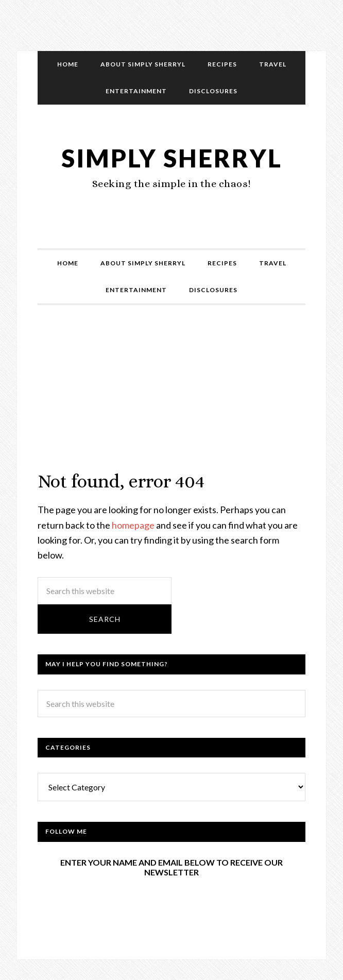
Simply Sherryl (172, 158)
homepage (133, 525)
